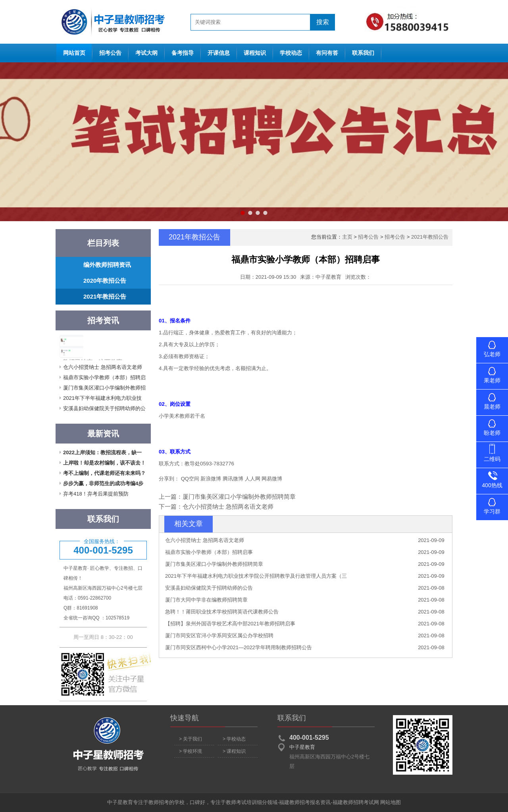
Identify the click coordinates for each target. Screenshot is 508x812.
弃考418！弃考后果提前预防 (96, 494)
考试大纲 (146, 53)
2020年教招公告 (105, 281)
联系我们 (363, 53)
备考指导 (183, 53)
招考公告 (110, 53)
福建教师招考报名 (300, 802)
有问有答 (327, 53)
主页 (347, 237)
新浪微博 (211, 479)
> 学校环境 (190, 751)
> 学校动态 (234, 739)
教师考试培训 (241, 802)
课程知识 (255, 53)
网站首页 (111, 22)
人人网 (253, 479)
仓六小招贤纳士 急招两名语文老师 (103, 367)
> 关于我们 (190, 739)
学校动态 (291, 53)
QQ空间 (190, 479)
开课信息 (219, 53)
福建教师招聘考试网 (356, 802)
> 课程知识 (234, 751)
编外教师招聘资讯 (107, 265)
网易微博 (272, 479)
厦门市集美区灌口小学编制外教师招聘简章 (239, 497)
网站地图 (391, 802)
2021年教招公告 (105, 296)
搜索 (323, 22)
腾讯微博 (233, 479)
